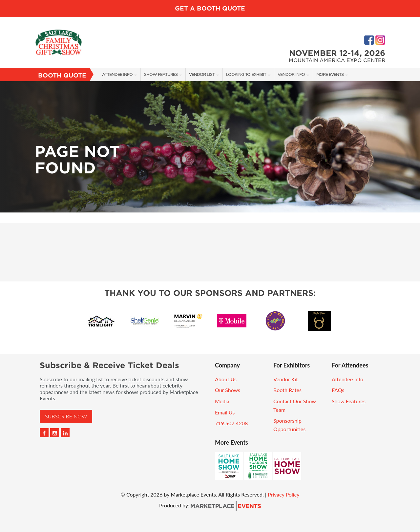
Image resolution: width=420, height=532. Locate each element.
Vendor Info (291, 74)
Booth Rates (287, 390)
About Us (226, 379)
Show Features (161, 74)
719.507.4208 (231, 423)
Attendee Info (117, 74)
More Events (330, 74)
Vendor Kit (286, 379)
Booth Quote (62, 75)
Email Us (225, 412)
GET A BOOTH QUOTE (210, 8)
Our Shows (228, 390)
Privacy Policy (284, 494)
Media (222, 401)
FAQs (338, 390)
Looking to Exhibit (246, 74)
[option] (210, 147)
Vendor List (202, 74)
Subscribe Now (66, 416)
